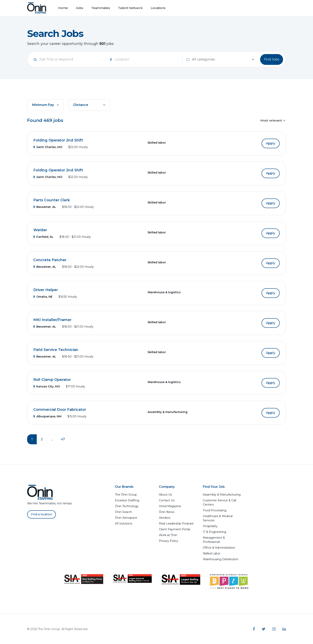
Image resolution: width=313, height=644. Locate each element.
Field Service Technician (56, 350)
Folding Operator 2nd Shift (58, 140)
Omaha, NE (43, 297)
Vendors (165, 518)
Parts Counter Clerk (52, 200)
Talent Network (130, 8)
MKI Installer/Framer (52, 320)
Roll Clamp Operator (52, 380)
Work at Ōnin (168, 535)
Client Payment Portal (174, 529)
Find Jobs (272, 59)
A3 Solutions (124, 523)
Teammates (101, 8)
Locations (158, 8)
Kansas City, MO (47, 386)
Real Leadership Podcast (176, 523)
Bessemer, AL (45, 207)
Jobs (80, 8)
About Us (165, 495)
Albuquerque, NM (47, 416)
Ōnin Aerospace (126, 518)
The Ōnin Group (126, 495)
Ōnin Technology (127, 506)
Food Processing (215, 510)
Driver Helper (46, 290)
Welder (40, 230)
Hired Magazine (170, 506)
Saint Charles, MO (48, 147)
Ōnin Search (123, 512)
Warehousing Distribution (221, 559)
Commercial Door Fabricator (60, 410)
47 (63, 439)
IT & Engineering (214, 532)
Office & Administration (219, 548)
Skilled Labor (212, 553)
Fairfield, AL (43, 237)
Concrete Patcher (50, 260)
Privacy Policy (169, 541)
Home (63, 8)
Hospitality (210, 526)
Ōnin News (167, 512)
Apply (271, 143)
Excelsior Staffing (127, 500)
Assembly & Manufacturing (222, 495)
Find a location (42, 514)
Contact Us (167, 500)
